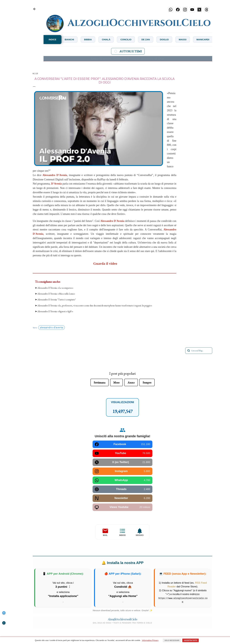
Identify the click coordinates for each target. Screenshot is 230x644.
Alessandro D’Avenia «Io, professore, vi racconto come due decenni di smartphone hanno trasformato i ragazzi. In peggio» (95, 306)
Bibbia (94, 39)
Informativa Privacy (150, 640)
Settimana (100, 382)
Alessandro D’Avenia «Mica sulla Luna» (56, 294)
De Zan (157, 39)
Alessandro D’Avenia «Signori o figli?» (55, 311)
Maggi (197, 39)
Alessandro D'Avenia (112, 221)
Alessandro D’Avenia (55, 175)
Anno (131, 382)
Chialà (114, 39)
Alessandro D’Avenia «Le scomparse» (55, 288)
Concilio (135, 39)
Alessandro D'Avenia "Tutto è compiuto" (57, 300)
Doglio (177, 39)
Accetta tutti (191, 640)
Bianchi (74, 39)
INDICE (53, 39)
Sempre (147, 382)
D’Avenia (57, 184)
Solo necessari (172, 640)
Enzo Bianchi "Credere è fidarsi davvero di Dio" (128, 59)
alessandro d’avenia (52, 328)
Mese (116, 382)
